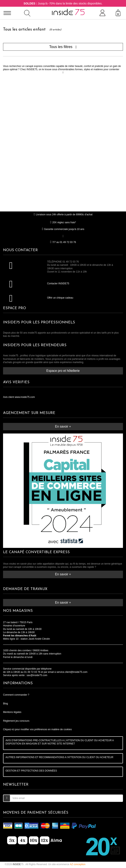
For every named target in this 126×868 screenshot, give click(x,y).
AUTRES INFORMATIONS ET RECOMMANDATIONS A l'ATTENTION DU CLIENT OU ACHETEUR (59, 757)
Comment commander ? (16, 695)
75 (18, 864)
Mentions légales (12, 712)
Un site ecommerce (67, 864)
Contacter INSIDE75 (58, 283)
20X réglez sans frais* (63, 222)
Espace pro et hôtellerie (63, 371)
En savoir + (63, 426)
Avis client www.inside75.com (19, 397)
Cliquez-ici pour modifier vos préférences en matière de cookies (37, 729)
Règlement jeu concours (16, 721)
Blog (5, 704)
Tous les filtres (63, 47)
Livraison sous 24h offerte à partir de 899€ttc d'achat (63, 215)
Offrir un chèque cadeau (60, 298)
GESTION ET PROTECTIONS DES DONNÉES (31, 771)
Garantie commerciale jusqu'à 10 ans (63, 229)
